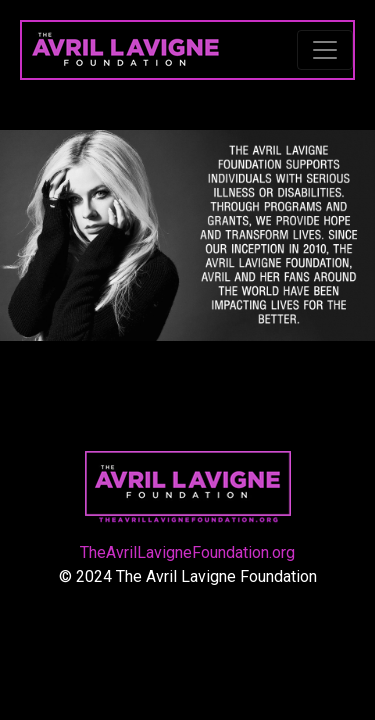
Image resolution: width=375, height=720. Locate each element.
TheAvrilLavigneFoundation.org (187, 552)
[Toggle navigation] (325, 50)
